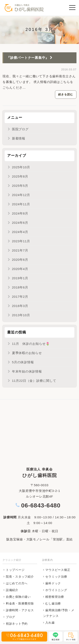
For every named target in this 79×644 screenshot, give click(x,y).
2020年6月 (20, 260)
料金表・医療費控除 (20, 603)
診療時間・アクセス (20, 610)
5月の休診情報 (23, 362)
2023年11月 (21, 241)
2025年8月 (20, 176)
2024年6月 (20, 223)
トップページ (15, 570)
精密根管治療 (55, 597)
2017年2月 (20, 297)
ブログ (11, 617)
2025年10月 (21, 167)
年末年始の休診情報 (27, 371)
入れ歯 (50, 623)
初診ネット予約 (17, 624)
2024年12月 (21, 195)
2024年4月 (20, 232)
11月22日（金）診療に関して (34, 381)
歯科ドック (53, 583)
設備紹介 (12, 590)
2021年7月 (20, 250)
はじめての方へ (17, 583)
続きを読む (66, 94)
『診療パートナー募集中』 (30, 58)
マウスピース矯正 (58, 570)
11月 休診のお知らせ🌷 (31, 344)
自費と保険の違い (18, 597)
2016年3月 (20, 306)
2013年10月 (21, 315)
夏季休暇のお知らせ (27, 353)
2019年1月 (20, 278)
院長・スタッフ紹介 (20, 577)
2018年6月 (20, 287)
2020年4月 (20, 269)
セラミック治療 (56, 577)
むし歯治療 (53, 603)
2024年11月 (21, 204)
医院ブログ (20, 129)
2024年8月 (20, 213)
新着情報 (19, 138)
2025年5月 (20, 186)
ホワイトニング (56, 590)
